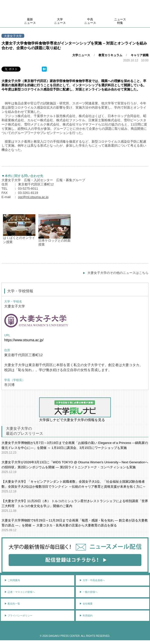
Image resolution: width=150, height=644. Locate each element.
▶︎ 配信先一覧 (12, 604)
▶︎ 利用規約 (86, 616)
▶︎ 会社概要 (86, 604)
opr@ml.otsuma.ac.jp (33, 197)
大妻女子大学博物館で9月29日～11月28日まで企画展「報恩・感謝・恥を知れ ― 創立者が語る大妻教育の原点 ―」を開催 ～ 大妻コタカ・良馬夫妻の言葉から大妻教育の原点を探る (75, 523)
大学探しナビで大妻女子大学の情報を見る (75, 410)
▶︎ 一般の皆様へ (88, 592)
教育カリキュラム (110, 55)
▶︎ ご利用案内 (12, 580)
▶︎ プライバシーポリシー (18, 616)
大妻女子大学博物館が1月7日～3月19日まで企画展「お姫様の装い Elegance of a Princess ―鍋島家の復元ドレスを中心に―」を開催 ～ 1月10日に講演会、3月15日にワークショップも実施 (75, 445)
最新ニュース (30, 21)
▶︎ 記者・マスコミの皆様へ (20, 592)
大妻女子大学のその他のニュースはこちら (118, 273)
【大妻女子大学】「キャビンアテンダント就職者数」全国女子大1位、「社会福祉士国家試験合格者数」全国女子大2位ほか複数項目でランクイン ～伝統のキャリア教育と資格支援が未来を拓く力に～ (74, 484)
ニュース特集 (120, 21)
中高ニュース (90, 21)
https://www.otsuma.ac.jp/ (24, 340)
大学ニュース (60, 21)
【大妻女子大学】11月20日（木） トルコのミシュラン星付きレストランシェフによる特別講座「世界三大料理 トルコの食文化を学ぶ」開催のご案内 (75, 503)
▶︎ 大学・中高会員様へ (92, 580)
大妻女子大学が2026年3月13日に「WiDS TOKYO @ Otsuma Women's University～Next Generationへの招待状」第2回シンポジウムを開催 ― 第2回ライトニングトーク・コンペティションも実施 (75, 465)
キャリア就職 (140, 55)
